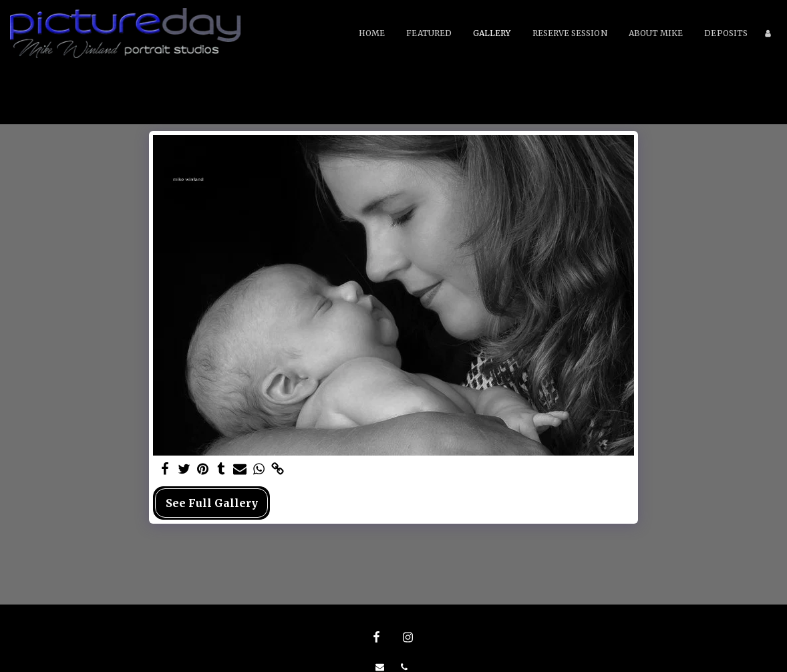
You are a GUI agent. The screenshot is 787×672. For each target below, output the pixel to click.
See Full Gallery (212, 503)
